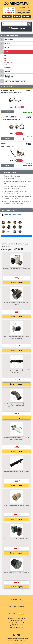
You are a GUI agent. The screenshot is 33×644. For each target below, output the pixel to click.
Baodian (6, 65)
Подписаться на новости (16, 236)
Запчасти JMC (23, 244)
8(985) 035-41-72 (23, 10)
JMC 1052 (7, 246)
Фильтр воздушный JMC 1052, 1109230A (16, 505)
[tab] (16, 39)
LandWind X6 (7, 67)
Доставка (17, 17)
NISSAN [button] (8, 71)
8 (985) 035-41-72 (18, 625)
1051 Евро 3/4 (8, 63)
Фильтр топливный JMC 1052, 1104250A (16, 573)
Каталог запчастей (8, 244)
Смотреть (8, 112)
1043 (5, 58)
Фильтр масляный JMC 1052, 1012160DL (16, 539)
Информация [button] (16, 607)
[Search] (15, 24)
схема (21, 614)
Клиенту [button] (16, 599)
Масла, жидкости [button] (9, 76)
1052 (5, 60)
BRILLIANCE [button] (9, 39)
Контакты (27, 17)
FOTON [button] (8, 44)
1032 (5, 56)
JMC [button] (7, 52)
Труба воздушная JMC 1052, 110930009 (17, 471)
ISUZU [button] (7, 48)
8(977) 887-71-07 (23, 8)
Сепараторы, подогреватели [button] (16, 81)
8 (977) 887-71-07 (18, 623)
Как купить (7, 17)
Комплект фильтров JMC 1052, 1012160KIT (16, 269)
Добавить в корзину (16, 283)
